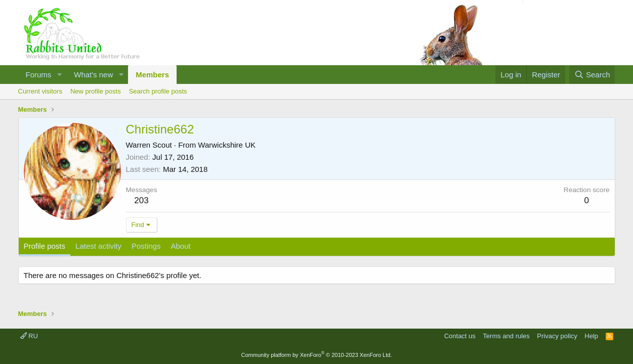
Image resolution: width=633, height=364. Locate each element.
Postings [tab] (146, 246)
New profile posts (96, 91)
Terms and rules (506, 336)
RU (29, 336)
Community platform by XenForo (317, 355)
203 (141, 200)
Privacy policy (557, 336)
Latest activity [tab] (98, 246)
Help (591, 336)
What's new (93, 75)
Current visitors (40, 91)
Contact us (460, 336)
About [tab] (180, 246)
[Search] (592, 75)
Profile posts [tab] (45, 246)
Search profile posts (158, 91)
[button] (59, 75)
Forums (39, 75)
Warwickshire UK (227, 145)
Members (152, 75)
